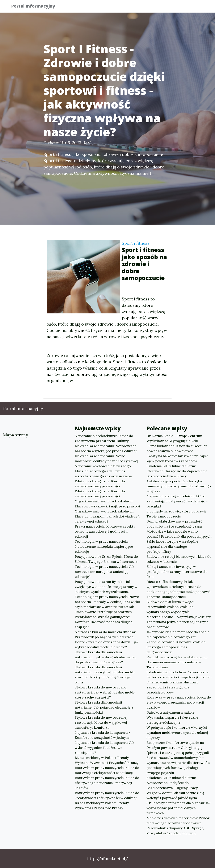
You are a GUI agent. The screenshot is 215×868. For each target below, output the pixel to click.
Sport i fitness (136, 243)
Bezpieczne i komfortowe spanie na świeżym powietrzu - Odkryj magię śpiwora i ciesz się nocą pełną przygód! (178, 748)
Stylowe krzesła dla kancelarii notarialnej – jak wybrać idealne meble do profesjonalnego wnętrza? (106, 657)
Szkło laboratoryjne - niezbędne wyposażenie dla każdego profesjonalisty (172, 546)
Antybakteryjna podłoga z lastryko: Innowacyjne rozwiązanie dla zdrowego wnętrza (179, 486)
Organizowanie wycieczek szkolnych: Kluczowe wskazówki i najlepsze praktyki (107, 504)
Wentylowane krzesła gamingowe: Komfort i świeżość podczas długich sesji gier (104, 622)
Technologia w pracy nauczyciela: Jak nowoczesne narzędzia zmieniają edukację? (104, 572)
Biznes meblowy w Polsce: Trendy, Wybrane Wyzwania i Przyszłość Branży (107, 760)
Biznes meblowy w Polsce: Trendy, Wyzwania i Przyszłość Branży (102, 805)
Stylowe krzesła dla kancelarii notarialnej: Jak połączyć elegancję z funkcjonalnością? (104, 707)
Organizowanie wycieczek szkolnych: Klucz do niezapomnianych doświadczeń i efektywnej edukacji (107, 516)
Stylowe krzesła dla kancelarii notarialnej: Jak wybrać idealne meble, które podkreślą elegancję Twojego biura (105, 675)
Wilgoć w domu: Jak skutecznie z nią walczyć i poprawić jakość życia (175, 795)
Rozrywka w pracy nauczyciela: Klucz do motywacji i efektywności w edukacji (107, 770)
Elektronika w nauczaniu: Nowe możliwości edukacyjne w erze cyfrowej (106, 458)
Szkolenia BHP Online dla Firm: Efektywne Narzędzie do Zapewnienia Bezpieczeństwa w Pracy (177, 471)
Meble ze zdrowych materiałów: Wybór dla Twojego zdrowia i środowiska (178, 820)
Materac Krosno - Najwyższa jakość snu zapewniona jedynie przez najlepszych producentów (179, 622)
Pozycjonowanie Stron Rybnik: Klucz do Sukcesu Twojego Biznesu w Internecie (106, 559)
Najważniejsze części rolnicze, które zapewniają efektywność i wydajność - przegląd (177, 501)
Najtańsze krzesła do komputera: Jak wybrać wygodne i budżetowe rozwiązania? (104, 748)
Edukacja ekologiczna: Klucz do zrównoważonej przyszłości (100, 484)
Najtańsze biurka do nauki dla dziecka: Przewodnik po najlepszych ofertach (105, 634)
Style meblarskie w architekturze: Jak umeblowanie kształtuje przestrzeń (104, 609)
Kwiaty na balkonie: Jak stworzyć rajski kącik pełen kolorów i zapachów (177, 458)
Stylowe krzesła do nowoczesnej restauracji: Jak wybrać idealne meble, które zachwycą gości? (105, 692)
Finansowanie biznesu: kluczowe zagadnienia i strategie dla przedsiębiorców (172, 687)
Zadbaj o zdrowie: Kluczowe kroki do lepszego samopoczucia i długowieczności (176, 647)
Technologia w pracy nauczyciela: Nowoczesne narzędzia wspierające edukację (104, 546)
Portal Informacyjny (36, 7)
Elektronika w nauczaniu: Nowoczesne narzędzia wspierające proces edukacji (106, 448)
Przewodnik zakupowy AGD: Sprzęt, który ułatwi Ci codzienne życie (175, 830)
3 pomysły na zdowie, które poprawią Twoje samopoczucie (176, 514)
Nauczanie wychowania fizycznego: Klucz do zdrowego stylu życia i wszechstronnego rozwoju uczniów (104, 471)
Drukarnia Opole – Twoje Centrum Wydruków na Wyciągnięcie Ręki (174, 438)
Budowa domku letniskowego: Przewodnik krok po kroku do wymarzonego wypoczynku (170, 607)
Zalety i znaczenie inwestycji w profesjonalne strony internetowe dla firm (177, 572)
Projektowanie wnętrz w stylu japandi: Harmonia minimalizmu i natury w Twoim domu (177, 662)
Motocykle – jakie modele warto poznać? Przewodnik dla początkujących (179, 534)
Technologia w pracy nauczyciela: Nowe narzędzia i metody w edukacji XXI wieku (107, 599)
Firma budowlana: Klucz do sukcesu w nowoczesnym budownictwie (177, 448)
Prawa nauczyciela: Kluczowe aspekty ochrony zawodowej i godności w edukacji (105, 531)
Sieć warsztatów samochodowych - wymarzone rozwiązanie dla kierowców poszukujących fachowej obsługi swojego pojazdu (178, 765)
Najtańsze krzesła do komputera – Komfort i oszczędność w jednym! (103, 735)
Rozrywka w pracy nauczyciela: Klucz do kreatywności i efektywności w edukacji (107, 795)
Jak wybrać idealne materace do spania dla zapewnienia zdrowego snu (178, 634)
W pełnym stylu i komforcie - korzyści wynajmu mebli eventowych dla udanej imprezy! (177, 732)
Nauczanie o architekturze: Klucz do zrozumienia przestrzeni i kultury (104, 438)
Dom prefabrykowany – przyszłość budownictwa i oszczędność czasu (174, 524)
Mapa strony (16, 435)
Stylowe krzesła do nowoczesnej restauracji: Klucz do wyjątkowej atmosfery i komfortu (101, 722)
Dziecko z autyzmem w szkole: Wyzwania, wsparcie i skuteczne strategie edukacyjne (172, 717)
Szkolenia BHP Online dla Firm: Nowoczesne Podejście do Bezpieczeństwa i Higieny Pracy (172, 783)
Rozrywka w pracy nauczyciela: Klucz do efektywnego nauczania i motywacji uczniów (107, 783)
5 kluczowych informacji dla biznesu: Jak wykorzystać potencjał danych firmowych (178, 808)
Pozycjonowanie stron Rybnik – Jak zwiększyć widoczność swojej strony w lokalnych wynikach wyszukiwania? (106, 587)
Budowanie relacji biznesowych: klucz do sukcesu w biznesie (179, 559)
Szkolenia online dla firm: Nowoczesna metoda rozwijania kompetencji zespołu (179, 675)
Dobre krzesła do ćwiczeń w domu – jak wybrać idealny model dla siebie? (107, 644)
